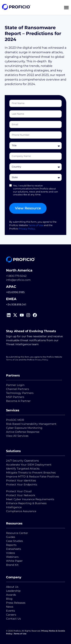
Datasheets (14, 549)
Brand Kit (12, 565)
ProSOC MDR (15, 420)
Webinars (12, 557)
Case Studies (14, 541)
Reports (12, 545)
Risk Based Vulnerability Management (31, 424)
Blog (9, 599)
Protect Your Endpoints (22, 484)
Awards (11, 595)
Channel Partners (18, 389)
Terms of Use (36, 225)
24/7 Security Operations (22, 461)
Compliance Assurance (21, 511)
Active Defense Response (23, 432)
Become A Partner (18, 401)
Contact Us (13, 619)
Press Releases (16, 603)
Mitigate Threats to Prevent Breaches (31, 473)
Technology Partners (20, 393)
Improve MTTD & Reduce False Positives (33, 477)
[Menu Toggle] (66, 7)
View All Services (17, 436)
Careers (11, 615)
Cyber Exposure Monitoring (24, 428)
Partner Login (15, 385)
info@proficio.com (18, 280)
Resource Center (17, 533)
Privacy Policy (27, 229)
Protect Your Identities (21, 480)
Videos (11, 553)
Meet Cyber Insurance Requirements (30, 499)
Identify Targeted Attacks (23, 469)
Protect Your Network (21, 495)
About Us (12, 587)
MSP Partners (15, 397)
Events (11, 611)
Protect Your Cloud (19, 491)
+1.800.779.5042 (16, 276)
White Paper (14, 561)
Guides (11, 537)
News (10, 607)
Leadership (13, 591)
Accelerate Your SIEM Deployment (29, 465)
